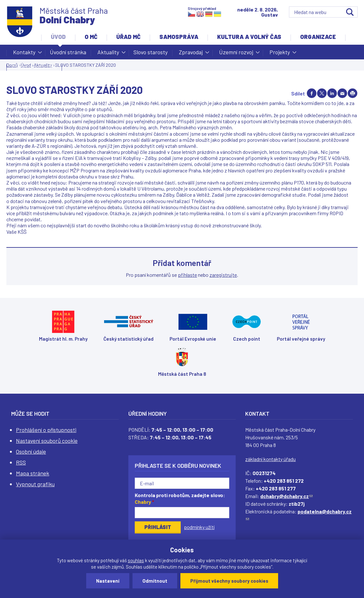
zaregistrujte (223, 275)
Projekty (280, 54)
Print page (353, 93)
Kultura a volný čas (249, 37)
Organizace (318, 37)
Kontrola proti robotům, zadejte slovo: (180, 498)
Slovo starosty (151, 52)
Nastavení (108, 581)
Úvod (58, 37)
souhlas (136, 560)
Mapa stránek (33, 473)
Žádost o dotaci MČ (34, 67)
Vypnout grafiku (35, 484)
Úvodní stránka (68, 52)
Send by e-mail (342, 93)
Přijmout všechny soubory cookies (229, 581)
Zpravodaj (191, 54)
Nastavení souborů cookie (47, 441)
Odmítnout (155, 581)
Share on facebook (312, 93)
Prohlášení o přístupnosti (46, 430)
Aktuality (108, 54)
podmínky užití (199, 527)
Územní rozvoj (236, 54)
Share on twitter (322, 93)
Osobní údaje (31, 451)
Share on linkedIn (332, 93)
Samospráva (179, 37)
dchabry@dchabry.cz (286, 496)
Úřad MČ (128, 37)
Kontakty (24, 54)
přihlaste (187, 275)
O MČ (91, 37)
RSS (21, 462)
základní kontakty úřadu (270, 459)
